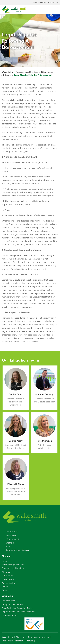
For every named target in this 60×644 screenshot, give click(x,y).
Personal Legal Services (27, 72)
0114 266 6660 (12, 531)
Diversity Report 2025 (12, 615)
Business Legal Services (13, 564)
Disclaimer (21, 637)
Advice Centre (8, 583)
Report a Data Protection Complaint (19, 612)
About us (6, 572)
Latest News (7, 575)
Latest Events (8, 579)
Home (5, 561)
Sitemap (29, 641)
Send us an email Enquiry (17, 550)
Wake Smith (7, 72)
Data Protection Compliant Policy (17, 608)
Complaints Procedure (12, 604)
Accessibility (8, 637)
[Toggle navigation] (54, 10)
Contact (6, 590)
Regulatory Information (39, 637)
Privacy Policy (8, 601)
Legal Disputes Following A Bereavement (33, 75)
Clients (5, 586)
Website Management (13, 641)
